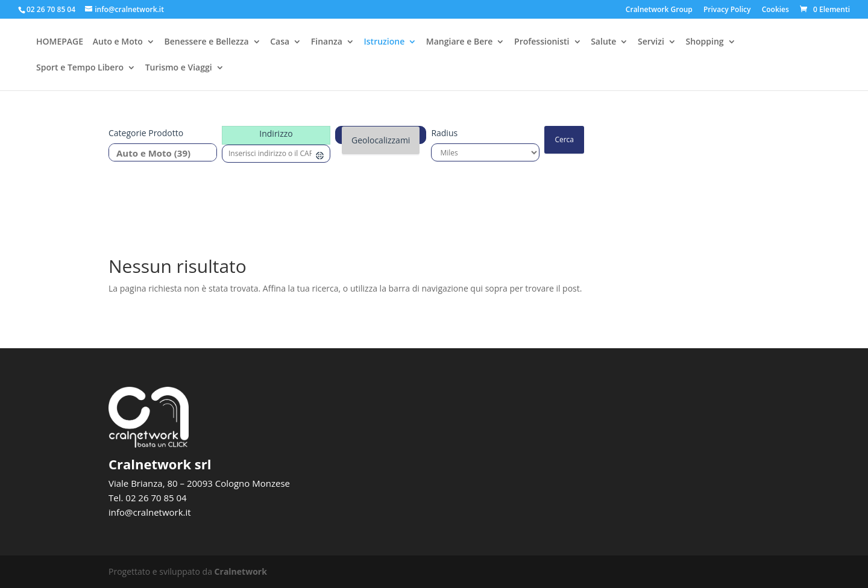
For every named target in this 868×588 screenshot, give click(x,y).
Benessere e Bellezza (206, 43)
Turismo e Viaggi (179, 69)
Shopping (704, 43)
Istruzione (385, 43)
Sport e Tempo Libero (80, 69)
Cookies (775, 10)
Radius (444, 133)
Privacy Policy (727, 10)
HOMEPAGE (60, 43)
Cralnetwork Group (659, 10)
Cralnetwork (241, 571)
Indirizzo (276, 133)
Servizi (651, 43)
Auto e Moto (118, 43)
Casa (280, 43)
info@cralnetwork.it (150, 512)
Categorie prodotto (146, 133)
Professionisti (542, 43)
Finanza (327, 43)
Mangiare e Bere (460, 43)
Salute (603, 43)
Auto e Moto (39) (158, 153)
